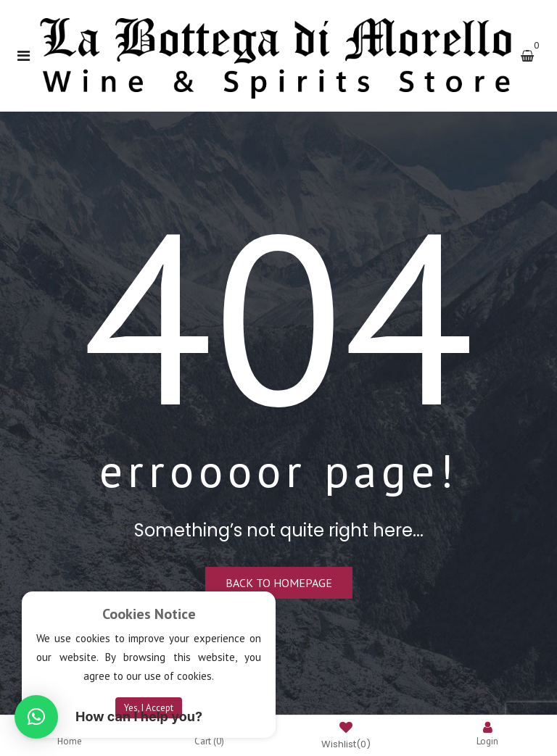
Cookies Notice (149, 614)
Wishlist (346, 737)
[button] (36, 717)
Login (487, 734)
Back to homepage (279, 583)
